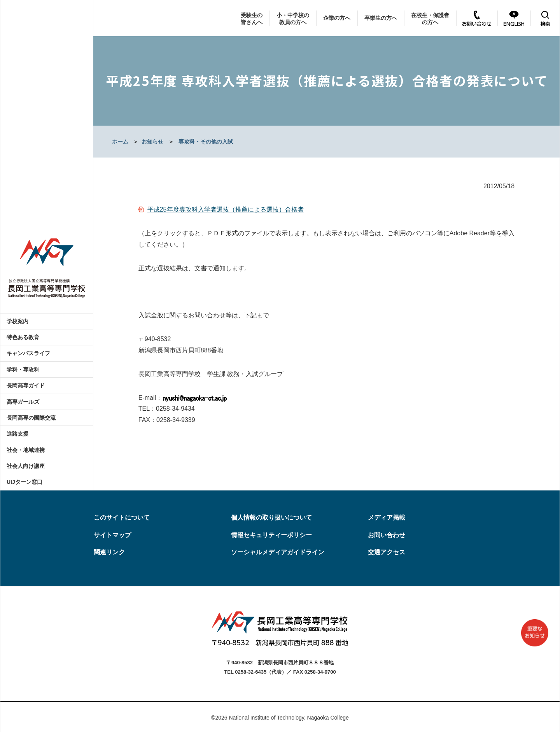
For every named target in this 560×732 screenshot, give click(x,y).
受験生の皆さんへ (252, 19)
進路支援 (17, 434)
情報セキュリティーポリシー (271, 535)
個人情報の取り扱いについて (271, 517)
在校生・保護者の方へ (430, 19)
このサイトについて (122, 517)
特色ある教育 (23, 337)
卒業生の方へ (381, 18)
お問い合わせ (387, 535)
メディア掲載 (387, 517)
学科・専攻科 (23, 370)
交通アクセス (387, 552)
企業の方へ (337, 18)
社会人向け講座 (26, 466)
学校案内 (17, 321)
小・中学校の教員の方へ (293, 19)
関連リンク (109, 552)
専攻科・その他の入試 (206, 142)
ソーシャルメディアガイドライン (278, 552)
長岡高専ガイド (26, 385)
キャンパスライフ (28, 353)
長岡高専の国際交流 (31, 418)
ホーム (120, 142)
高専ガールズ (23, 402)
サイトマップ (112, 535)
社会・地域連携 (26, 450)
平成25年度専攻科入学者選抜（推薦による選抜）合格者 (226, 209)
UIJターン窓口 (24, 482)
